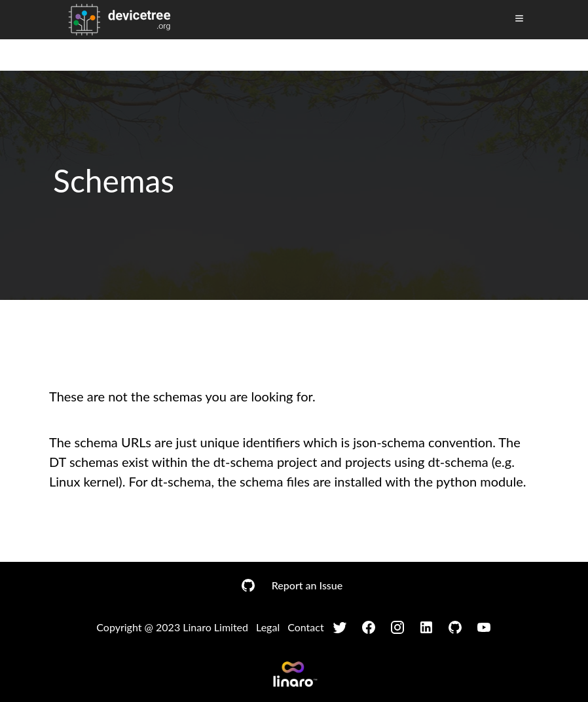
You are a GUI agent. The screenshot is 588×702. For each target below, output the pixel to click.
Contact (305, 627)
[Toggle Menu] (519, 18)
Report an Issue (307, 585)
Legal (268, 627)
